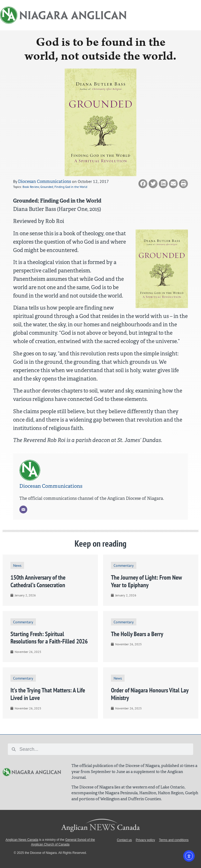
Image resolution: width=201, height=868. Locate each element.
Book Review (31, 187)
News (17, 565)
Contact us (124, 840)
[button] (143, 184)
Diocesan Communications (44, 181)
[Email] (23, 509)
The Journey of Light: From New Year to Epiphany (146, 581)
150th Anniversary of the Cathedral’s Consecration (38, 581)
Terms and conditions (174, 840)
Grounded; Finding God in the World (64, 187)
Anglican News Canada (22, 840)
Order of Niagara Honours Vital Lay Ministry (150, 694)
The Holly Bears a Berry (137, 634)
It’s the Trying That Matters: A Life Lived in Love (48, 694)
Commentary (124, 565)
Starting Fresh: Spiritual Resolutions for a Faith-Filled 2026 (49, 638)
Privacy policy (145, 840)
